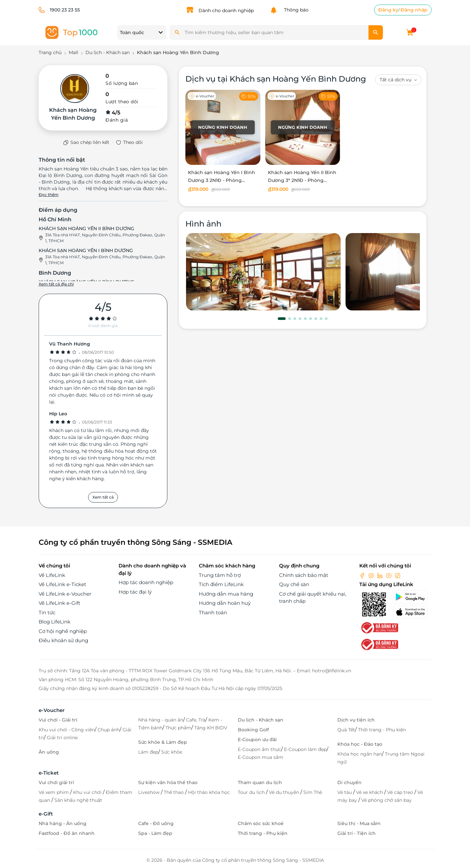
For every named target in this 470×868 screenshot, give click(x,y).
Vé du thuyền (285, 792)
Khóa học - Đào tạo (360, 744)
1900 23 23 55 (65, 10)
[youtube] (389, 575)
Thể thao (174, 792)
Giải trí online (62, 738)
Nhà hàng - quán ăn (161, 720)
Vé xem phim (54, 792)
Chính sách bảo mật (304, 575)
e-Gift (46, 814)
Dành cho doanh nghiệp (226, 10)
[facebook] (363, 575)
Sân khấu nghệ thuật (78, 800)
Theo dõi (133, 142)
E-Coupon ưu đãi (257, 740)
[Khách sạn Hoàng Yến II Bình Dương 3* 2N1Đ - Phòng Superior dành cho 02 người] (303, 142)
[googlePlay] (412, 597)
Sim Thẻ (313, 792)
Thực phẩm (178, 728)
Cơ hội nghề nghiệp (63, 631)
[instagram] (372, 575)
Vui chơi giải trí (56, 782)
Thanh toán (213, 612)
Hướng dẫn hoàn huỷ (225, 603)
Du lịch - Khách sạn (261, 720)
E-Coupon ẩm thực (259, 749)
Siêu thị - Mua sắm (359, 823)
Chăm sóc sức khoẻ (261, 823)
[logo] (71, 32)
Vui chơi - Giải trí (58, 720)
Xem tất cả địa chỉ (56, 284)
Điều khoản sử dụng (63, 640)
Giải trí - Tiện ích (357, 833)
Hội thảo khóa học (209, 792)
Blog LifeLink (55, 622)
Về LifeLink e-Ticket (62, 584)
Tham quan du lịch (260, 782)
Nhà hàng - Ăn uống (63, 823)
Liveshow (150, 792)
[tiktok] (398, 575)
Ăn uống (49, 752)
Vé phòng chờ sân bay (386, 800)
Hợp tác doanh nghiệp (146, 582)
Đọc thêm (49, 195)
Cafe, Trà (196, 720)
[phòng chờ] (263, 272)
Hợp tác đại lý (135, 592)
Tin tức (47, 612)
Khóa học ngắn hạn (360, 754)
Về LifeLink (52, 575)
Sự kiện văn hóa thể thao (168, 782)
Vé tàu (345, 792)
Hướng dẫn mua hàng (226, 594)
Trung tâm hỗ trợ (220, 575)
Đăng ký (388, 10)
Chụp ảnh (109, 730)
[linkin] (381, 575)
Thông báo (295, 10)
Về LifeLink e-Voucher (65, 594)
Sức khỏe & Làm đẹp (163, 742)
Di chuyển (349, 782)
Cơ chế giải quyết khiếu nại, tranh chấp (313, 598)
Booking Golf (253, 730)
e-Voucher (52, 710)
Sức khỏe (172, 752)
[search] (376, 32)
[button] (282, 319)
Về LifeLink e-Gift (59, 603)
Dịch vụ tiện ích (356, 720)
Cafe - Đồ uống (156, 823)
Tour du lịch (252, 792)
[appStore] (412, 612)
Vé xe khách (370, 792)
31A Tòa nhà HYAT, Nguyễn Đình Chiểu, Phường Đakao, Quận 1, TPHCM (105, 238)
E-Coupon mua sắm (261, 757)
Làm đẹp (148, 752)
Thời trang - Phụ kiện (382, 730)
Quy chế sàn (294, 584)
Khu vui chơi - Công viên (67, 730)
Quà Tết (346, 730)
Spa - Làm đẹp (155, 833)
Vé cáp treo (401, 792)
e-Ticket (49, 773)
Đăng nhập (414, 10)
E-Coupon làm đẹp (305, 749)
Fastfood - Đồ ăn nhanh (67, 833)
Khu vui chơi (88, 792)
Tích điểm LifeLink (221, 584)
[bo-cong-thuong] (379, 627)
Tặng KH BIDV (211, 728)
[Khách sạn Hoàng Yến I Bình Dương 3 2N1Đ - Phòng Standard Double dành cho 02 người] (223, 142)
